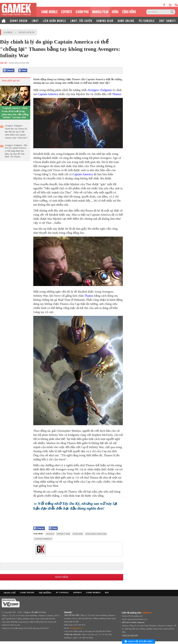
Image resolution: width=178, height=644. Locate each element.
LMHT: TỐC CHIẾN (81, 20)
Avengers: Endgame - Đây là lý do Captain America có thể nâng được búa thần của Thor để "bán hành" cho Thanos (16, 151)
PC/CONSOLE (147, 20)
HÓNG (115, 11)
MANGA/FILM (100, 11)
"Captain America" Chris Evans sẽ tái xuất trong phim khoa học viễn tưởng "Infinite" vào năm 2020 (15, 113)
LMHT (35, 20)
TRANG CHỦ (10, 593)
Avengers (78, 534)
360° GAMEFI (167, 20)
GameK (8, 32)
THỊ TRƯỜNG (45, 593)
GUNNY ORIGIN (19, 20)
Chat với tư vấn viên (138, 642)
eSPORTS (67, 11)
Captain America (48, 94)
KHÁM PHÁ (82, 11)
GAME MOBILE (49, 11)
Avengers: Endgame (100, 90)
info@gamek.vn (76, 628)
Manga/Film (27, 32)
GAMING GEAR (105, 20)
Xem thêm (62, 577)
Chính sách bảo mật (130, 635)
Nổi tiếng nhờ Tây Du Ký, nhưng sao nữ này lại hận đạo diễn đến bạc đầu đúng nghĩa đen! (75, 506)
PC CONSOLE (62, 592)
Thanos (117, 94)
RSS (107, 592)
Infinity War (63, 534)
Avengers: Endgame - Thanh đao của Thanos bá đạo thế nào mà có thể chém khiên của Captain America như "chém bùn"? (16, 132)
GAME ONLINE (126, 20)
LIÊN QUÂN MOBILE (55, 20)
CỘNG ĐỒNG (129, 11)
